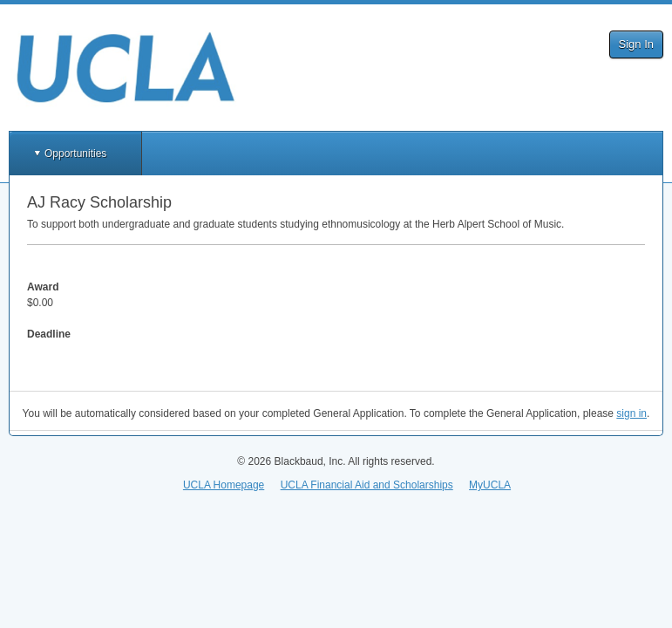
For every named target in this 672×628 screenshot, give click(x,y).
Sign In (636, 44)
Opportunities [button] (75, 154)
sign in (631, 413)
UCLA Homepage (224, 485)
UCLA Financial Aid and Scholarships (367, 485)
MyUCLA (490, 485)
